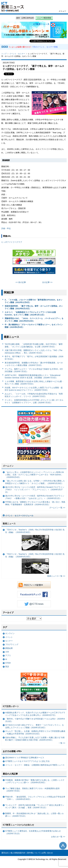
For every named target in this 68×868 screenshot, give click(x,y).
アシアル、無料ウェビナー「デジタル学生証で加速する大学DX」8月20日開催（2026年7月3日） (34, 370)
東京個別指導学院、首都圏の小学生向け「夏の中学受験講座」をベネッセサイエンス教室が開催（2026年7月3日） (34, 364)
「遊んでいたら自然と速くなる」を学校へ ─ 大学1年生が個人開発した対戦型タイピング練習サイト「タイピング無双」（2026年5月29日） (35, 482)
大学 (7, 652)
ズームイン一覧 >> (57, 508)
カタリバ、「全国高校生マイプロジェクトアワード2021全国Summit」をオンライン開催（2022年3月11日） (30, 313)
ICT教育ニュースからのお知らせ (18, 825)
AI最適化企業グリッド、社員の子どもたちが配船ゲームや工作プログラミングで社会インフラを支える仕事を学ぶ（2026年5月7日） (35, 714)
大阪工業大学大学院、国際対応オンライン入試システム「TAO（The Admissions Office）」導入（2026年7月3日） (34, 352)
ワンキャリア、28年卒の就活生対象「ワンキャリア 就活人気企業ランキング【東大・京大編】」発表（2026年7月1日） (35, 806)
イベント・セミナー (17, 54)
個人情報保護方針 (18, 853)
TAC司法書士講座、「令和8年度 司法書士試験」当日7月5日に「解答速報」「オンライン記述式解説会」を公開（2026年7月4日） (34, 345)
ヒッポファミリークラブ (12, 242)
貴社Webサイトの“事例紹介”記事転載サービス (25, 758)
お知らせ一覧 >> (58, 837)
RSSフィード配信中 (34, 585)
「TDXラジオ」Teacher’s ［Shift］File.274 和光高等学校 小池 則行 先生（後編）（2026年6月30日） (35, 540)
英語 (7, 667)
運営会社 (5, 853)
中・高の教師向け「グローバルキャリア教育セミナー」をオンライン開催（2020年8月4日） (34, 326)
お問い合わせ (47, 853)
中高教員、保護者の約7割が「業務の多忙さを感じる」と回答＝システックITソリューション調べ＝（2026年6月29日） (35, 781)
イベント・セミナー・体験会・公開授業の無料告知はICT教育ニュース (35, 765)
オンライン (10, 633)
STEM (8, 663)
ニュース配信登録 (44, 18)
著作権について (34, 853)
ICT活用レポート (11, 706)
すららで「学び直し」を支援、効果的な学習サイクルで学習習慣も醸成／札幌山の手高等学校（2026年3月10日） (35, 732)
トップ (4, 54)
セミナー (9, 641)
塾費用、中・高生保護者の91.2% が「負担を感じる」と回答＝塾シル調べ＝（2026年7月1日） (34, 815)
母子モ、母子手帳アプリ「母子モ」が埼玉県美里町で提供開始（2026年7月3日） (34, 358)
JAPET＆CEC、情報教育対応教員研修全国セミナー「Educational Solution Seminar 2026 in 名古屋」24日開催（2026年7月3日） (33, 376)
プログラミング (12, 644)
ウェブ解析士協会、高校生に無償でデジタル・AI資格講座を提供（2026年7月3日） (32, 790)
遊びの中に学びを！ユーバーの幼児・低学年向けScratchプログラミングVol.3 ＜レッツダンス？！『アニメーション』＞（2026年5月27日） (35, 490)
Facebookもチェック (34, 594)
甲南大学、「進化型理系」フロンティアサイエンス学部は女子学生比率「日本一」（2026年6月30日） (35, 798)
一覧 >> (62, 743)
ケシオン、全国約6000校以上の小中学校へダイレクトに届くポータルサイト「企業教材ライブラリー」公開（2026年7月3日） (34, 401)
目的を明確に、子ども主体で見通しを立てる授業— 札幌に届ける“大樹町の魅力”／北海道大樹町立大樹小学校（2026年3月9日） (35, 739)
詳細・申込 (6, 228)
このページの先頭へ (63, 846)
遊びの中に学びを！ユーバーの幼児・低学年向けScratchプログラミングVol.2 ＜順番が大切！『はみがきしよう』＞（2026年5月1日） (35, 497)
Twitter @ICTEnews (34, 604)
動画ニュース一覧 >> (56, 576)
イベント (9, 637)
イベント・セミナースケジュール (19, 516)
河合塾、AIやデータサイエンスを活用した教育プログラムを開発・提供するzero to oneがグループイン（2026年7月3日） (34, 389)
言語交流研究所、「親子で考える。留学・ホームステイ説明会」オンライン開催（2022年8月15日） (34, 307)
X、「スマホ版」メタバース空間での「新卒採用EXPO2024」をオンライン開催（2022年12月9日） (34, 301)
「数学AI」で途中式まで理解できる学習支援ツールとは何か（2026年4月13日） (35, 720)
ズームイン (8, 466)
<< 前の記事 (21, 282)
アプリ (8, 655)
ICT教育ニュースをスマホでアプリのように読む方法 (27, 761)
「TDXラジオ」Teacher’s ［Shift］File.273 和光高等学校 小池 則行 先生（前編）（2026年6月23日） (35, 563)
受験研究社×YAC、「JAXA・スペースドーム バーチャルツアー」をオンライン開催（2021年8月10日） (34, 320)
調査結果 (9, 648)
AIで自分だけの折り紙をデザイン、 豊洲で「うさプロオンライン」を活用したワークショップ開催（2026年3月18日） (35, 726)
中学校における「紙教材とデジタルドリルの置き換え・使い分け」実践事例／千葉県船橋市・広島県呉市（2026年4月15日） (35, 503)
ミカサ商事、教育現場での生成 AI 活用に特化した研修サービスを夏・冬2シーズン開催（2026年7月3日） (34, 383)
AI (6, 659)
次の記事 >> (47, 282)
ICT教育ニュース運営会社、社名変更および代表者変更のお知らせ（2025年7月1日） (33, 832)
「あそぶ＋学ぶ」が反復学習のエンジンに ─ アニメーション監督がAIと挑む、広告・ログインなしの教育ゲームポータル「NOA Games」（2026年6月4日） (35, 475)
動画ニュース (9, 524)
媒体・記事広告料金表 (25, 18)
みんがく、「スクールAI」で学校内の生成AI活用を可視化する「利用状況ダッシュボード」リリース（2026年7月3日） (34, 395)
